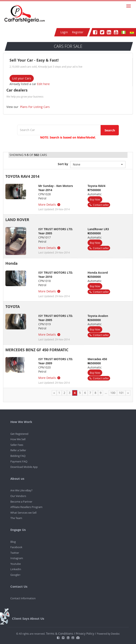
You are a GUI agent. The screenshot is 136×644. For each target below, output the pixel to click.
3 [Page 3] (70, 393)
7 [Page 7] (90, 393)
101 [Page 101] (121, 393)
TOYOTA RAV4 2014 (22, 176)
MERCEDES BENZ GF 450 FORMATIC (37, 350)
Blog (13, 542)
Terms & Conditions (60, 633)
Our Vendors (18, 496)
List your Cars (22, 78)
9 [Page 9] (101, 393)
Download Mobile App (24, 467)
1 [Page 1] (59, 393)
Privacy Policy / (86, 633)
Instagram (17, 558)
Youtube (16, 564)
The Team (16, 518)
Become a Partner (21, 502)
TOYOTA (13, 307)
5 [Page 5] (80, 393)
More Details (50, 205)
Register (78, 32)
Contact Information (23, 598)
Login (64, 32)
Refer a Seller (18, 450)
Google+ (15, 575)
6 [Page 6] (85, 393)
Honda (11, 263)
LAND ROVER (17, 220)
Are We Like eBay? (21, 490)
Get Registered (19, 434)
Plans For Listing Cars (34, 107)
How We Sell (18, 439)
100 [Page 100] (113, 393)
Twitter (15, 553)
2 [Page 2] (64, 393)
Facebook (16, 547)
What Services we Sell (23, 513)
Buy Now (95, 199)
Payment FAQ (19, 461)
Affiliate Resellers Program (26, 507)
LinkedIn (16, 569)
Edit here (43, 84)
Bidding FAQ (18, 456)
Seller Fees (17, 445)
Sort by (63, 164)
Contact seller (99, 205)
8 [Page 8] (95, 393)
